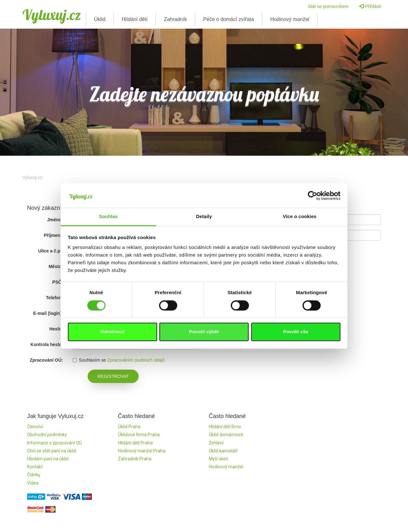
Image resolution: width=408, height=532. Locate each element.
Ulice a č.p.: (51, 251)
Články (34, 475)
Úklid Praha (129, 427)
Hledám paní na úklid (48, 459)
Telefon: (54, 298)
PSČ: (58, 282)
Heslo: (56, 329)
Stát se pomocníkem (328, 6)
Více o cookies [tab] (300, 217)
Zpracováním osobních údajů (136, 360)
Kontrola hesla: (47, 344)
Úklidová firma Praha (139, 435)
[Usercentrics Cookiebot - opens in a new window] (313, 195)
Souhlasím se (89, 360)
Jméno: (55, 220)
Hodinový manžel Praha (142, 451)
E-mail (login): (48, 313)
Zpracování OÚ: (46, 360)
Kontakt (35, 467)
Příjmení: (54, 235)
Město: (56, 266)
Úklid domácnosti (226, 435)
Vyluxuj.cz (52, 15)
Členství (35, 427)
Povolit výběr (204, 332)
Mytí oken (219, 459)
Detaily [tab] (204, 217)
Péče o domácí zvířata (228, 19)
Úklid (100, 19)
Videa (33, 483)
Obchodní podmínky (47, 435)
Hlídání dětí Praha (135, 443)
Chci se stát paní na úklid (52, 451)
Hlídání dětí (135, 19)
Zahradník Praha (135, 459)
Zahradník (175, 19)
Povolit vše (296, 332)
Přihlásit (370, 6)
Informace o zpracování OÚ (55, 443)
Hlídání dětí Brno (225, 427)
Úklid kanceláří (223, 451)
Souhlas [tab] (108, 217)
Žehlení (216, 443)
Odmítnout (113, 332)
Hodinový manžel (290, 19)
